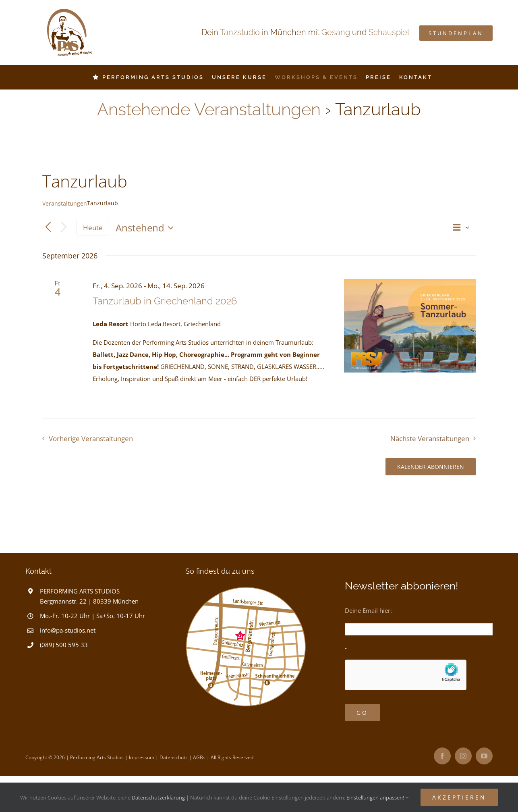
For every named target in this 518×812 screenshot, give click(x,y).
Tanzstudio (240, 32)
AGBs (199, 757)
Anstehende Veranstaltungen (209, 109)
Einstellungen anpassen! (377, 797)
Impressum (142, 757)
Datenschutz (174, 757)
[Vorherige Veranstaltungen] (48, 228)
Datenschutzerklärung (158, 797)
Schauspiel (389, 32)
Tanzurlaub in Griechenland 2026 (165, 301)
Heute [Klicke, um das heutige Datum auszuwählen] (93, 228)
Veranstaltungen (65, 203)
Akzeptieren (459, 797)
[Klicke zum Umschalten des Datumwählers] (147, 228)
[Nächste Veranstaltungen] (64, 228)
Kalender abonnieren (431, 467)
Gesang (336, 32)
